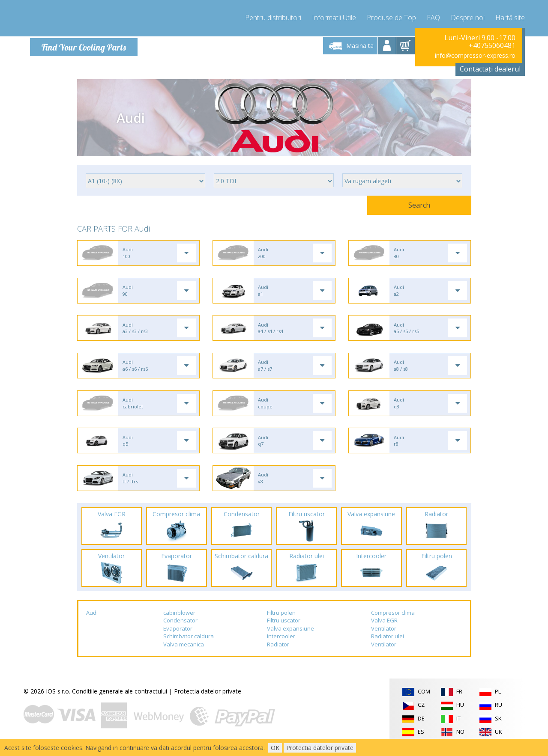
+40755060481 (492, 45)
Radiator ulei (388, 643)
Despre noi (468, 17)
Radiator (278, 651)
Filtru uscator (284, 627)
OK (275, 748)
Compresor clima (393, 619)
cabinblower (179, 619)
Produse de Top (391, 17)
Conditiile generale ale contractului (120, 698)
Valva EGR (384, 627)
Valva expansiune (290, 635)
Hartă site (510, 17)
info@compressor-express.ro (475, 55)
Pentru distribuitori (273, 17)
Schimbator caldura (189, 643)
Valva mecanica (184, 651)
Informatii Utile (334, 17)
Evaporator (178, 635)
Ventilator (384, 635)
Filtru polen (281, 619)
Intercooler (281, 643)
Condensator (180, 627)
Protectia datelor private (208, 698)
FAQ (433, 17)
